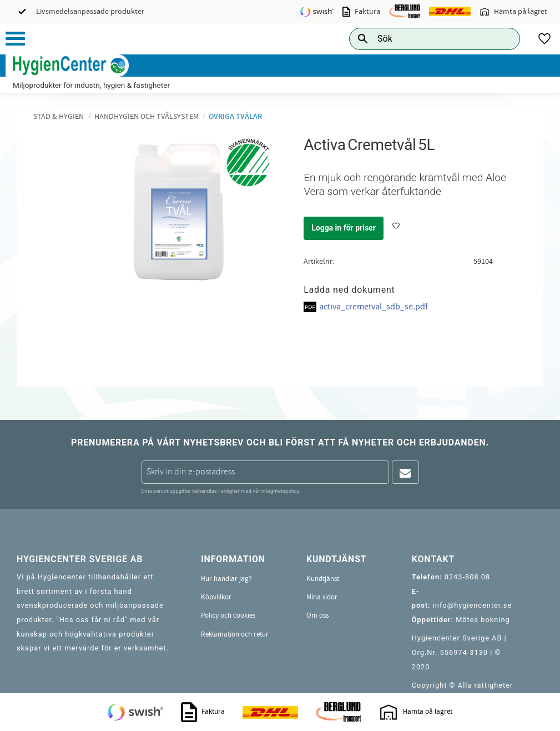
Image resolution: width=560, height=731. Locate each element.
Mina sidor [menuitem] (322, 597)
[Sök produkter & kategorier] (422, 39)
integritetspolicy (280, 491)
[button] (15, 39)
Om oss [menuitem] (317, 615)
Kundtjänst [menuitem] (323, 579)
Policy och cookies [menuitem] (228, 615)
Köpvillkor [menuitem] (216, 597)
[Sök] (503, 39)
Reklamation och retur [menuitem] (235, 634)
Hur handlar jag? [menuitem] (226, 579)
